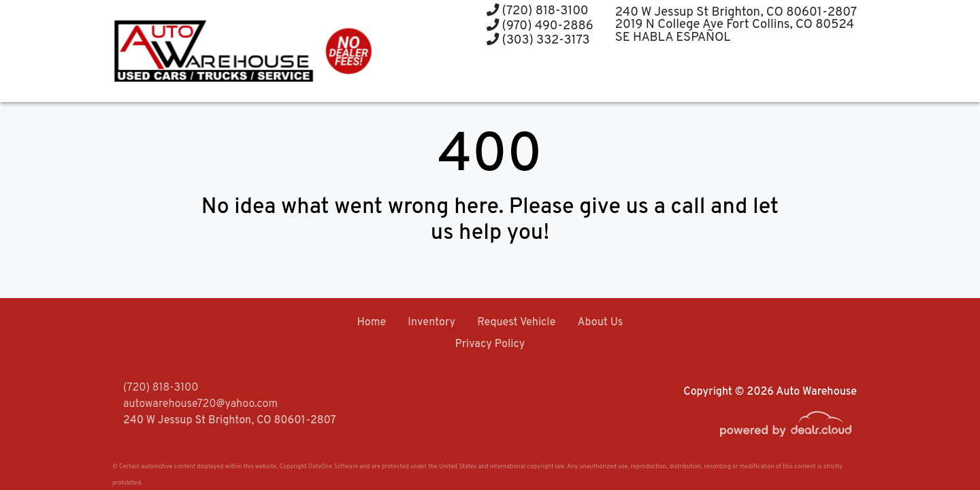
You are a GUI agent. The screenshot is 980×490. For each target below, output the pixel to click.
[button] (520, 77)
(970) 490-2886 (540, 26)
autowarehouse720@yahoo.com (200, 404)
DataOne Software (333, 467)
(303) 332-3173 (538, 40)
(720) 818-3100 (538, 11)
